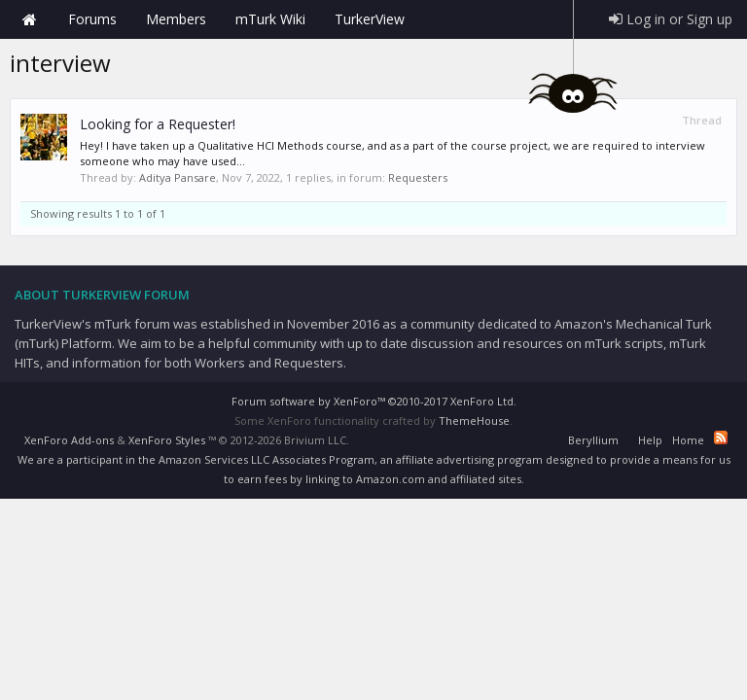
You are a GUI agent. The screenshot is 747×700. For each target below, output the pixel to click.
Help (650, 440)
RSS (721, 437)
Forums (92, 19)
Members (176, 19)
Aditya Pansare (178, 177)
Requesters (418, 177)
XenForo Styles (167, 440)
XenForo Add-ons (69, 440)
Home (29, 19)
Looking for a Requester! (158, 124)
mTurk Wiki (270, 19)
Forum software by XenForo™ (374, 401)
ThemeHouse (474, 420)
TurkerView (370, 19)
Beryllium (593, 440)
